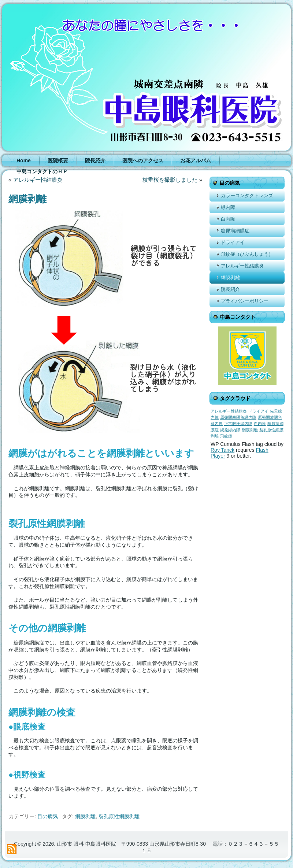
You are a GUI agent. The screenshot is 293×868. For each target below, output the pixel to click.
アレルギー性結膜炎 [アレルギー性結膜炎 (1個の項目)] (229, 411)
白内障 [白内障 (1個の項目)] (260, 424)
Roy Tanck (222, 450)
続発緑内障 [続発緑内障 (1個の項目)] (230, 430)
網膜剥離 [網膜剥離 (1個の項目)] (250, 430)
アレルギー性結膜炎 (38, 180)
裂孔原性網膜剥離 (119, 816)
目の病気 (48, 816)
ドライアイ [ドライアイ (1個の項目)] (258, 411)
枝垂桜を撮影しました (170, 180)
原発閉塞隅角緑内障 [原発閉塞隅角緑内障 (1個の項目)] (238, 417)
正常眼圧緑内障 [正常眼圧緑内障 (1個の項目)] (238, 424)
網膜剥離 (85, 816)
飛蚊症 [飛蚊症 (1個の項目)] (226, 436)
